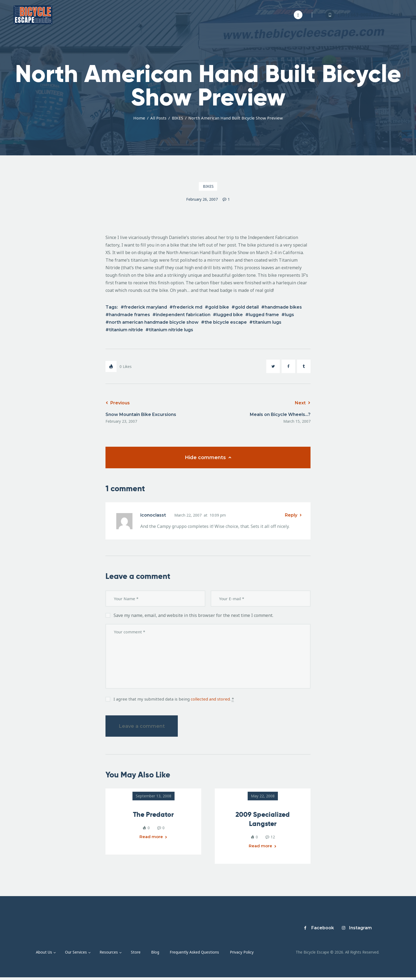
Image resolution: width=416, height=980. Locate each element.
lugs (289, 315)
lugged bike (230, 315)
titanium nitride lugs (171, 330)
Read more (151, 840)
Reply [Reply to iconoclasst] (291, 515)
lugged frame (264, 315)
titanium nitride (126, 330)
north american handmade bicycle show (154, 322)
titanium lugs (267, 322)
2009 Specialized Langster (263, 819)
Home (139, 118)
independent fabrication (183, 315)
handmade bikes (283, 307)
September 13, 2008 (154, 796)
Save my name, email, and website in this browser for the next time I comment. (193, 615)
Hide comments (206, 457)
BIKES (178, 118)
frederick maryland (146, 307)
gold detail (247, 307)
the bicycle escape (226, 322)
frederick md (188, 307)
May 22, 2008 (263, 796)
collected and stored (210, 699)
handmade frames (129, 315)
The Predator (153, 815)
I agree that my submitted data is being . (174, 699)
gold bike (219, 307)
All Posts (158, 118)
